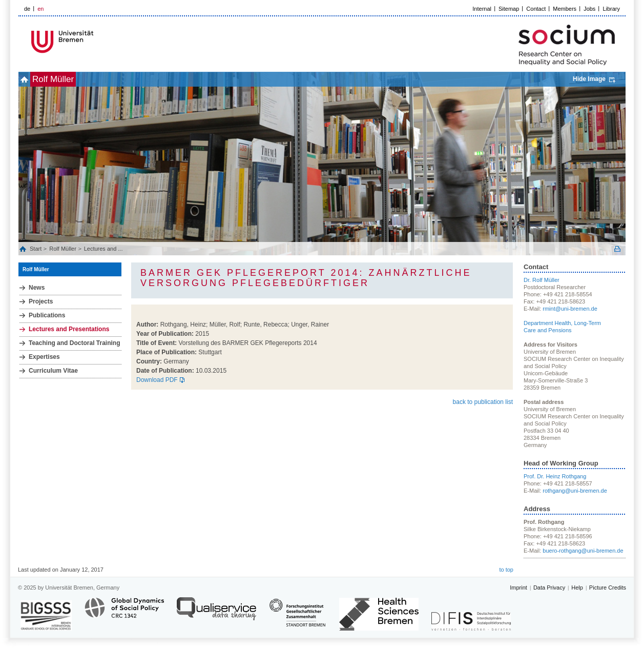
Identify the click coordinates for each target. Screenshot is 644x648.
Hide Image (589, 79)
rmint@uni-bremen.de (570, 309)
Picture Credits (608, 588)
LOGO (97, 42)
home (30, 79)
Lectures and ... (103, 249)
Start (36, 249)
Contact (536, 9)
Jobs (589, 9)
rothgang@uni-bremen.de (575, 491)
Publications (47, 315)
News (37, 288)
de (27, 9)
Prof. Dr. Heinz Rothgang (555, 476)
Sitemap (509, 9)
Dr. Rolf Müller (542, 280)
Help (577, 588)
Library (611, 9)
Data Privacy (549, 588)
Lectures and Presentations (69, 329)
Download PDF (157, 380)
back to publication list (483, 402)
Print (617, 249)
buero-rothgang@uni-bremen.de (583, 551)
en (40, 9)
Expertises (44, 357)
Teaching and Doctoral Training (74, 343)
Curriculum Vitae (53, 371)
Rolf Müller (70, 79)
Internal (482, 9)
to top (506, 570)
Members (565, 9)
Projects (41, 301)
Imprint (518, 588)
